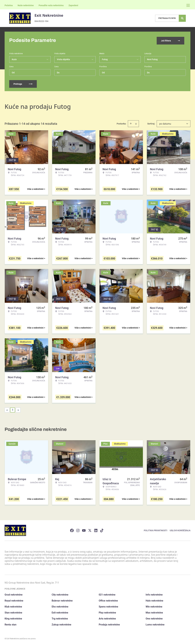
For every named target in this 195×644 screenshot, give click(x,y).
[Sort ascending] (131, 123)
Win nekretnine (154, 606)
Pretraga (23, 83)
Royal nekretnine (14, 600)
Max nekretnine (154, 612)
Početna (9, 5)
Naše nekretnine (26, 5)
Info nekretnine (154, 594)
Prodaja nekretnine (109, 624)
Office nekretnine (108, 600)
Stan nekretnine (13, 612)
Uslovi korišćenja (180, 530)
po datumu (165, 123)
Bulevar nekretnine (62, 600)
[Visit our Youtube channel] (84, 530)
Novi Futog (152, 59)
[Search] (182, 18)
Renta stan (11, 624)
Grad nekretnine (14, 594)
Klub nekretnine (13, 606)
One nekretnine (154, 618)
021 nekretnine (107, 594)
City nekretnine (60, 594)
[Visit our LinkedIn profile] (96, 530)
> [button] (18, 409)
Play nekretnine (107, 612)
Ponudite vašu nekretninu (51, 5)
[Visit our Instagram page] (78, 530)
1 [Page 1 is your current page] (13, 409)
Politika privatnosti (156, 530)
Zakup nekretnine (61, 624)
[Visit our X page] (90, 530)
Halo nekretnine (154, 600)
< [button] (7, 409)
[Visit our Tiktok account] (102, 530)
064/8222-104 (41, 21)
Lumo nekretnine (155, 624)
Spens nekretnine (108, 606)
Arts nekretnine (107, 618)
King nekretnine (13, 618)
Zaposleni (73, 5)
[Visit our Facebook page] (72, 530)
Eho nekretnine (60, 606)
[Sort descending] (136, 123)
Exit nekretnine (60, 612)
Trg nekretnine (60, 618)
